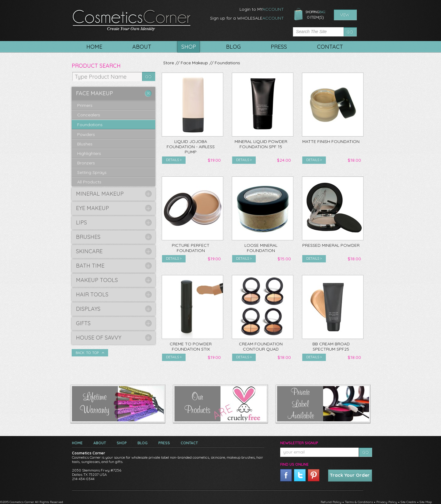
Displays (88, 309)
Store (169, 63)
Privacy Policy (387, 502)
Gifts (83, 323)
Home (77, 443)
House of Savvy (99, 338)
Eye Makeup (92, 208)
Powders (86, 134)
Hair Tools (92, 294)
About (100, 443)
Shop (122, 443)
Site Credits (408, 502)
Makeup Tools (97, 280)
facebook (286, 475)
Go (350, 32)
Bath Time (90, 266)
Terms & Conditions (359, 502)
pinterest (314, 475)
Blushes (85, 144)
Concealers (89, 115)
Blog (143, 443)
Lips (81, 222)
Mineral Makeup (100, 194)
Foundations (227, 63)
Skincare (89, 251)
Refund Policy (331, 502)
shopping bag (298, 14)
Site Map (426, 502)
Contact (189, 443)
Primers (85, 105)
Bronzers (86, 163)
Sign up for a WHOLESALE (247, 18)
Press (164, 443)
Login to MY (262, 9)
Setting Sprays (92, 172)
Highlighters (89, 153)
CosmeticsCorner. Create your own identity (132, 21)
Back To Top (87, 353)
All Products (89, 182)
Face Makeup (194, 63)
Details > (174, 160)
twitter (300, 475)
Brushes (88, 237)
